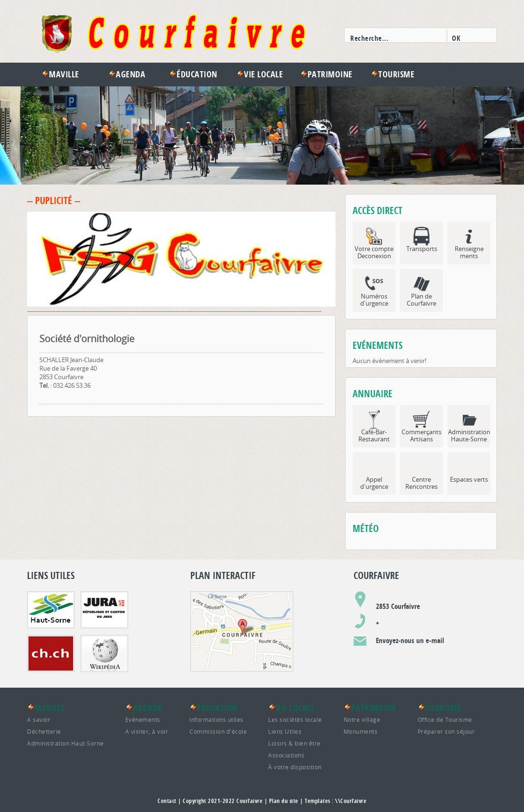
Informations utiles (216, 719)
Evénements (143, 719)
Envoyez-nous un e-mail (410, 640)
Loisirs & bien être (295, 743)
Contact (167, 801)
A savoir (39, 719)
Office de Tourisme (445, 719)
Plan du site (284, 801)
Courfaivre (249, 801)
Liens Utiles (285, 731)
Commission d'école (218, 731)
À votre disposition (295, 767)
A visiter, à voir (147, 731)
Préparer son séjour (446, 731)
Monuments (361, 731)
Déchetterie (44, 731)
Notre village (362, 719)
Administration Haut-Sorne (65, 743)
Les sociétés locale (295, 719)
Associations (286, 755)
